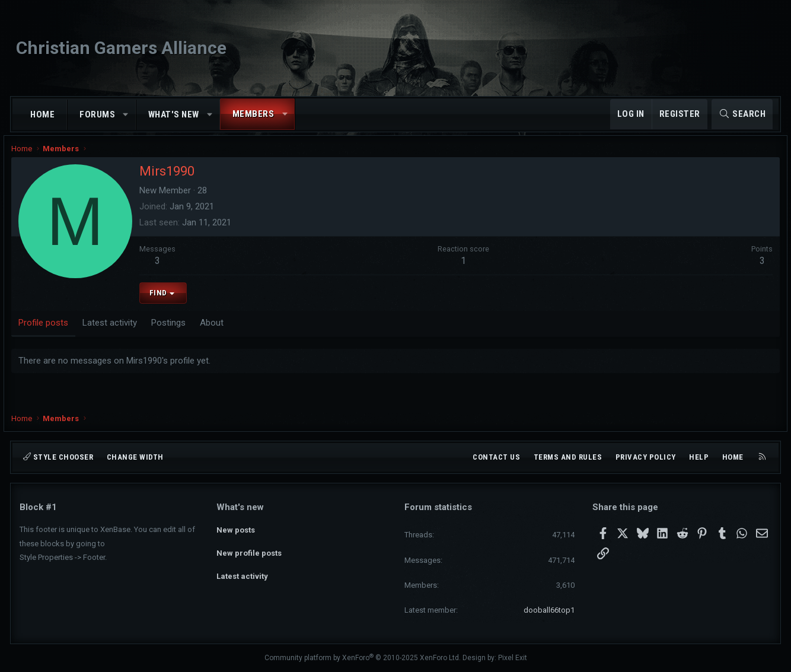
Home (42, 114)
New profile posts (249, 550)
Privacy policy (646, 457)
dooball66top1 (549, 610)
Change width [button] (135, 457)
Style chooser (58, 457)
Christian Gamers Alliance (121, 48)
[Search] (742, 114)
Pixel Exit (513, 658)
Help (699, 457)
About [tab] (220, 330)
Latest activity (242, 571)
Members (253, 114)
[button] (126, 115)
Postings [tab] (177, 330)
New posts (236, 528)
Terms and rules (568, 457)
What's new (174, 114)
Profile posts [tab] (52, 330)
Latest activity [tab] (118, 330)
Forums (97, 114)
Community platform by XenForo (363, 658)
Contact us (496, 457)
